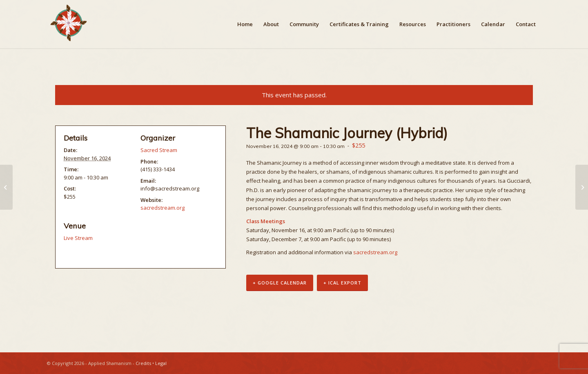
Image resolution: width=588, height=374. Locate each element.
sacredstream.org (375, 252)
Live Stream (78, 238)
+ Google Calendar (280, 283)
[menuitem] (245, 24)
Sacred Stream (159, 150)
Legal (161, 363)
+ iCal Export (342, 283)
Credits (143, 363)
